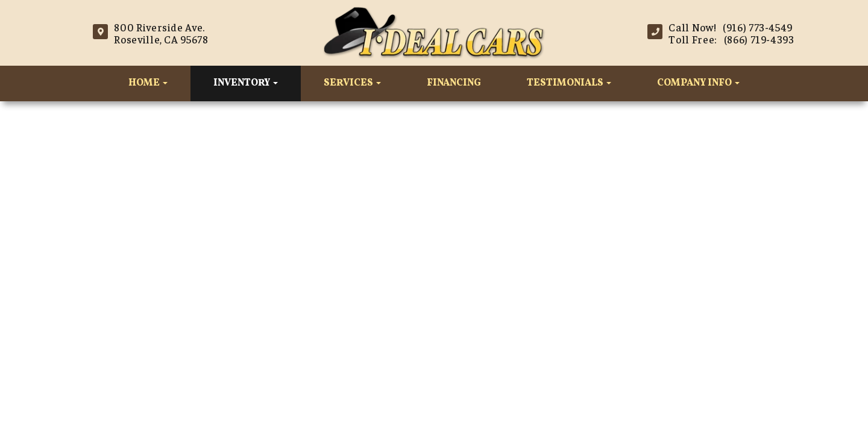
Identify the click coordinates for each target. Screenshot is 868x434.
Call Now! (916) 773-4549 (731, 27)
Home (148, 83)
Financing (454, 83)
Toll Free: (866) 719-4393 (731, 39)
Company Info (698, 83)
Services (352, 83)
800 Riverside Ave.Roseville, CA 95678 (161, 33)
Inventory (246, 83)
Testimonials (569, 83)
